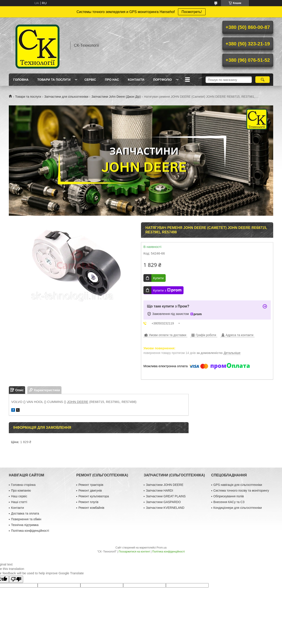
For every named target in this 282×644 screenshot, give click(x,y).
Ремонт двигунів (90, 490)
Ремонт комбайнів (91, 508)
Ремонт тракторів (91, 485)
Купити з (167, 290)
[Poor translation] (16, 579)
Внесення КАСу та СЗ (229, 502)
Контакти (136, 80)
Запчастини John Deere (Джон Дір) (116, 97)
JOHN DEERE (78, 402)
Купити (158, 278)
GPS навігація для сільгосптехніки (238, 485)
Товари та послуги (54, 80)
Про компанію (21, 490)
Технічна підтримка (25, 525)
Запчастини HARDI (159, 490)
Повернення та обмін (26, 519)
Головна (21, 80)
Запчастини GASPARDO (163, 502)
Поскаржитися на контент (134, 552)
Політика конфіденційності (30, 531)
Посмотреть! (192, 12)
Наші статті (19, 502)
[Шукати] (263, 80)
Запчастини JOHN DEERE (165, 485)
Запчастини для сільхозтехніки (66, 97)
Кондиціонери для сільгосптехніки (238, 508)
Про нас (112, 80)
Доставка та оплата (25, 513)
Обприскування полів (229, 496)
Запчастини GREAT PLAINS (166, 496)
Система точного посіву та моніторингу (241, 490)
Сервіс (90, 80)
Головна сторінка (23, 485)
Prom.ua (162, 548)
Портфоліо (162, 80)
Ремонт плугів (88, 502)
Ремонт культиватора (94, 496)
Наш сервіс (19, 496)
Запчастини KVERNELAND (165, 508)
